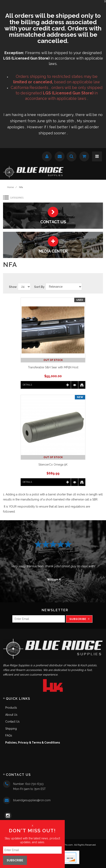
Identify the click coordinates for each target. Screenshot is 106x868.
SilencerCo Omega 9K (53, 465)
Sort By (39, 287)
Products (11, 708)
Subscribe (78, 619)
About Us (11, 715)
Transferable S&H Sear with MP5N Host (53, 367)
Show (13, 287)
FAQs (9, 735)
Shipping (11, 729)
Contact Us (12, 722)
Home (10, 187)
